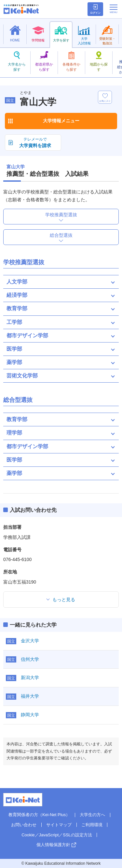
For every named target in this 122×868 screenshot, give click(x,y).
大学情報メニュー (61, 121)
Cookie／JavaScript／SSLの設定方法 (57, 835)
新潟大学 (30, 678)
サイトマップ (59, 825)
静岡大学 (30, 715)
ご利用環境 (92, 825)
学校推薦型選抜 (61, 215)
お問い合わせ (24, 825)
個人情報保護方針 (53, 845)
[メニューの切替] (114, 9)
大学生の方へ (92, 815)
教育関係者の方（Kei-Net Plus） (39, 815)
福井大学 (30, 696)
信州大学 (30, 659)
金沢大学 (30, 641)
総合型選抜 (61, 235)
